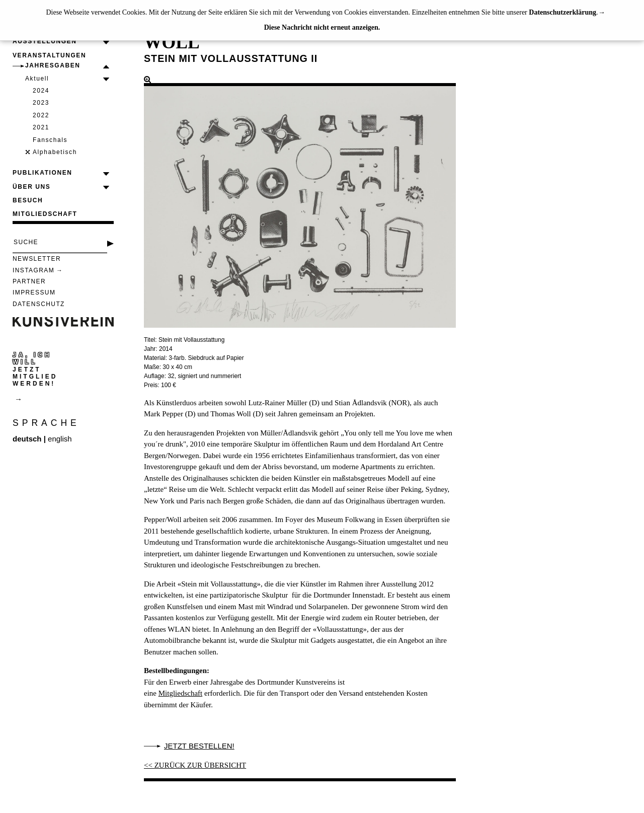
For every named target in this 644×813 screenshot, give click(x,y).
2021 (41, 127)
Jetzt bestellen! (199, 746)
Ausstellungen (45, 41)
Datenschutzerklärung (562, 12)
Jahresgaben (53, 65)
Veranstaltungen (49, 55)
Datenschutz (39, 304)
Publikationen (43, 173)
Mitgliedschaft (45, 214)
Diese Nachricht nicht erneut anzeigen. (322, 27)
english (60, 439)
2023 (41, 103)
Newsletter (37, 259)
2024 (41, 91)
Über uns (31, 187)
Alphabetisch (55, 152)
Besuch (28, 200)
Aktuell (37, 79)
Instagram (33, 270)
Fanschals (50, 140)
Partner (29, 281)
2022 (41, 115)
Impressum (34, 292)
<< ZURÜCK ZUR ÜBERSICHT (195, 765)
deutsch (27, 439)
